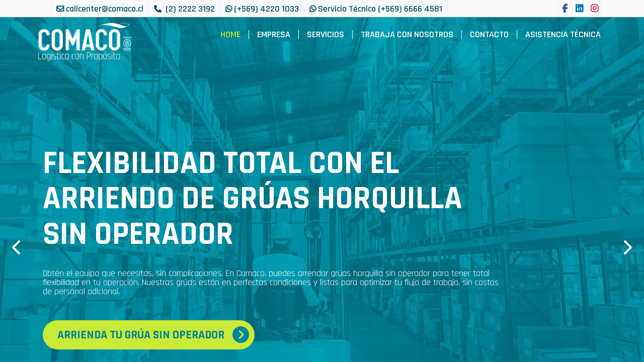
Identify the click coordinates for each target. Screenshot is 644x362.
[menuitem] (230, 35)
